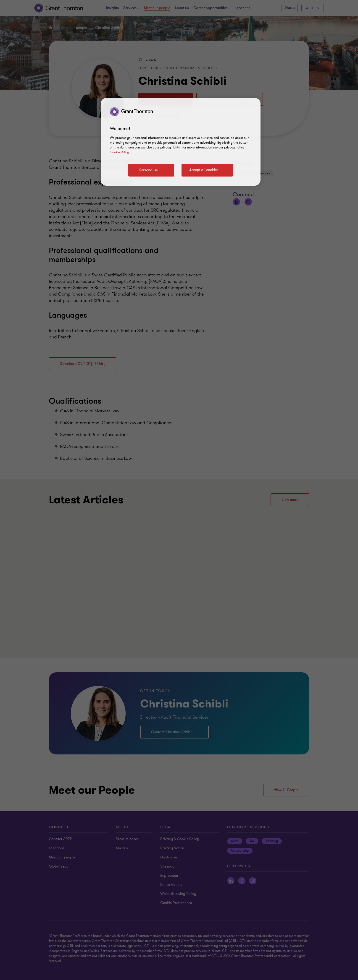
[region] (181, 142)
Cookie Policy (119, 152)
